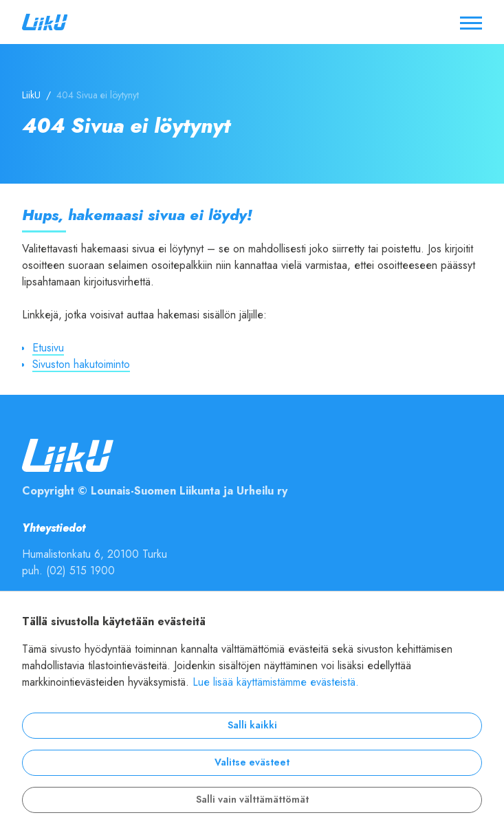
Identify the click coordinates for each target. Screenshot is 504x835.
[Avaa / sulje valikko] (471, 22)
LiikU (31, 95)
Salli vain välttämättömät (252, 800)
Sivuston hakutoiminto (81, 365)
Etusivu (48, 348)
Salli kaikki (252, 725)
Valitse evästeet (252, 762)
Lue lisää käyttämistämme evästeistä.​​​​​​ (276, 682)
